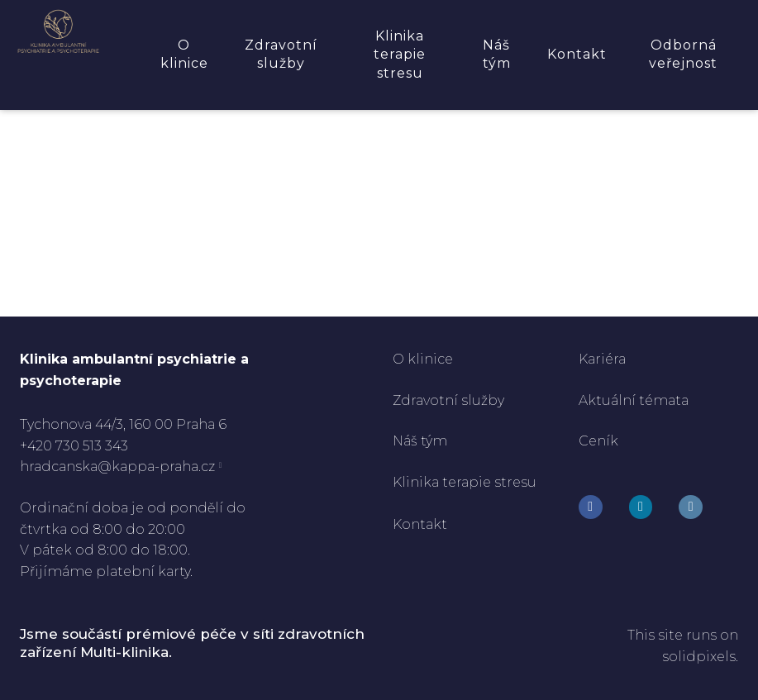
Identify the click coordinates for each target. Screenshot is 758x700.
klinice (429, 359)
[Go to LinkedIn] (691, 507)
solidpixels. (700, 657)
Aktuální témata (634, 400)
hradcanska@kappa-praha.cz (117, 467)
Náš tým (422, 441)
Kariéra (602, 359)
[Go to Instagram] (641, 507)
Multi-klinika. (126, 652)
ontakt (426, 524)
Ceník (598, 441)
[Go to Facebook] (591, 507)
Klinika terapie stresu (465, 482)
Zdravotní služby (448, 400)
